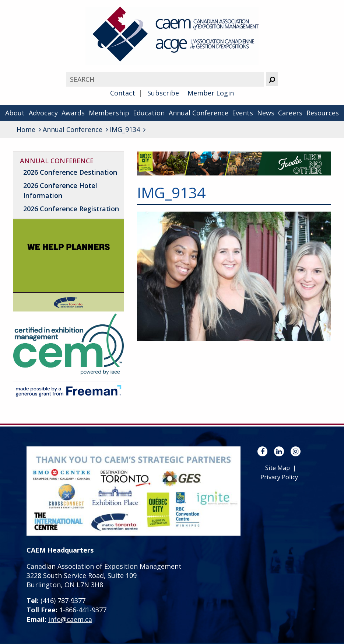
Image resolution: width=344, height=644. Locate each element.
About (15, 113)
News (266, 113)
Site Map (278, 468)
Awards (73, 113)
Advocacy (43, 113)
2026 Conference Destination (70, 172)
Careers (290, 113)
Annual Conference (199, 113)
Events (243, 113)
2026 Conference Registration (71, 209)
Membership (109, 113)
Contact (123, 93)
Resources (323, 113)
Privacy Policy (279, 477)
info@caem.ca (70, 619)
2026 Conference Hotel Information (60, 190)
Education (149, 113)
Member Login (211, 93)
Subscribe (163, 93)
